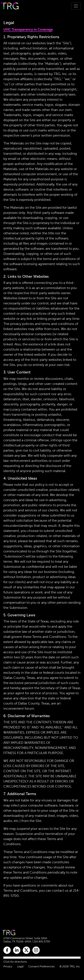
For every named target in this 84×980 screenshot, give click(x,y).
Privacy (8, 966)
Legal (20, 966)
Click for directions (15, 962)
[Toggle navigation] (76, 6)
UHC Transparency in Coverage (28, 29)
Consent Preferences (41, 966)
